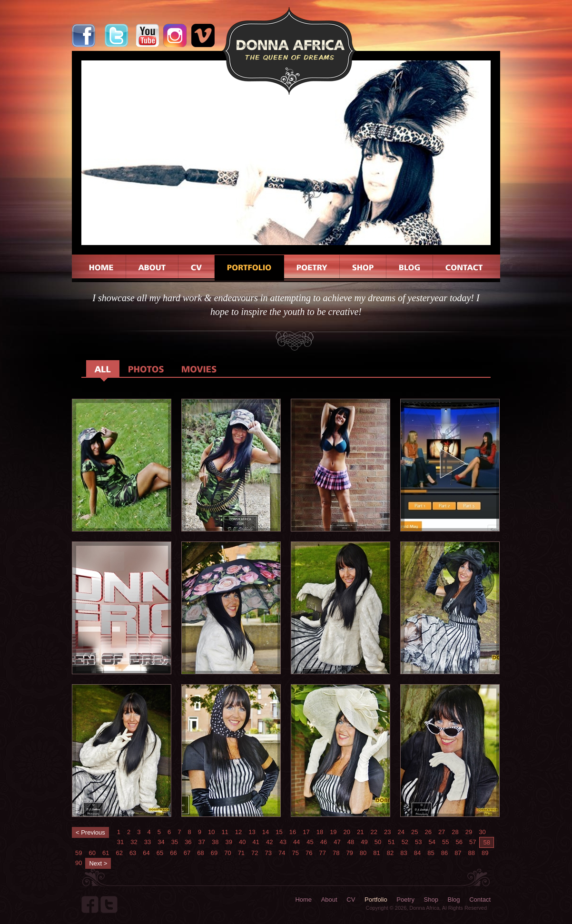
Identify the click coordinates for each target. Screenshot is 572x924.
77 (322, 853)
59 (79, 853)
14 (266, 832)
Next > (98, 863)
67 (187, 853)
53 (418, 842)
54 (432, 842)
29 (469, 832)
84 (417, 853)
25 (414, 832)
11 (225, 832)
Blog (454, 899)
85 (431, 853)
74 (282, 853)
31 (120, 842)
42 (269, 842)
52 (405, 842)
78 (336, 853)
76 (309, 853)
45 (310, 842)
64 (146, 853)
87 (458, 853)
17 (306, 832)
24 (401, 832)
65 (160, 853)
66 (173, 853)
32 (134, 842)
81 (376, 853)
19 (333, 832)
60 (92, 853)
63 (133, 853)
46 (324, 842)
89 (485, 853)
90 (79, 863)
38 (215, 842)
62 (119, 853)
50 (378, 842)
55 (445, 842)
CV (351, 899)
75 (296, 853)
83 (404, 853)
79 (349, 853)
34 (161, 842)
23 (387, 832)
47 (337, 842)
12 (238, 832)
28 (455, 832)
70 (227, 853)
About (329, 899)
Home (303, 899)
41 (256, 842)
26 (428, 832)
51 (391, 842)
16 (293, 832)
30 (482, 832)
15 (279, 832)
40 (242, 842)
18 (320, 832)
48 (351, 842)
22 (374, 832)
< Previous (90, 832)
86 (444, 853)
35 (175, 842)
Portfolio (376, 899)
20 (347, 832)
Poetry (405, 899)
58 (486, 842)
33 (148, 842)
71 (241, 853)
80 (363, 853)
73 (268, 853)
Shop (431, 899)
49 (364, 842)
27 (442, 832)
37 (202, 842)
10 (211, 832)
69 (214, 853)
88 (472, 853)
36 (188, 842)
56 (459, 842)
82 (390, 853)
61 (106, 853)
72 (255, 853)
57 (473, 842)
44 (296, 842)
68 (200, 853)
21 (360, 832)
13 (252, 832)
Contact (480, 899)
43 (283, 842)
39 (229, 842)
